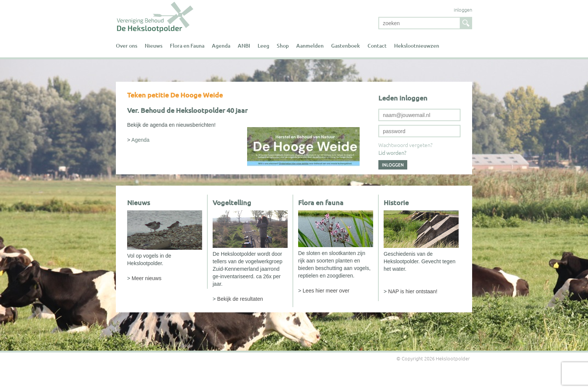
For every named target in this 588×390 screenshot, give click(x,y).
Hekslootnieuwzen (417, 46)
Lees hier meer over (326, 291)
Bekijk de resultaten (240, 299)
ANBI (244, 46)
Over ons (127, 46)
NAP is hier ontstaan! (413, 291)
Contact (377, 46)
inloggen (463, 10)
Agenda (221, 46)
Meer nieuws (146, 278)
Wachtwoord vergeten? (405, 145)
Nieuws (154, 46)
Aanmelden (310, 46)
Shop (283, 46)
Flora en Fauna (187, 46)
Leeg (263, 46)
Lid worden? (392, 153)
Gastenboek (346, 46)
